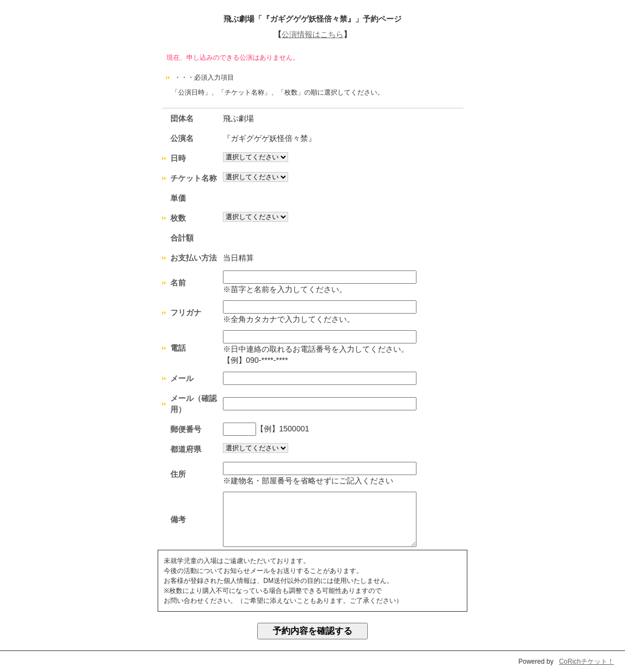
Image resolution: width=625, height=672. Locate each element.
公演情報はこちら (312, 34)
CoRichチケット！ (587, 661)
